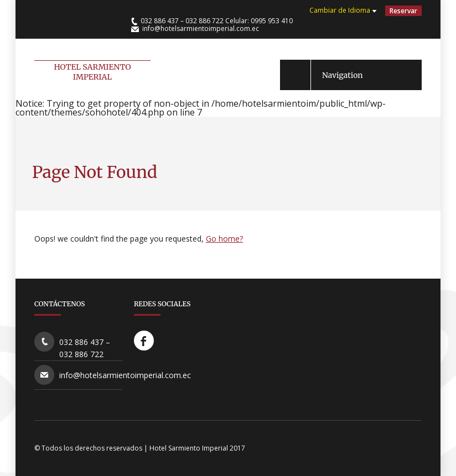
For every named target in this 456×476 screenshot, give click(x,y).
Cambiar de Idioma (340, 10)
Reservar (403, 11)
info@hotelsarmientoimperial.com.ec (201, 28)
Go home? (224, 239)
